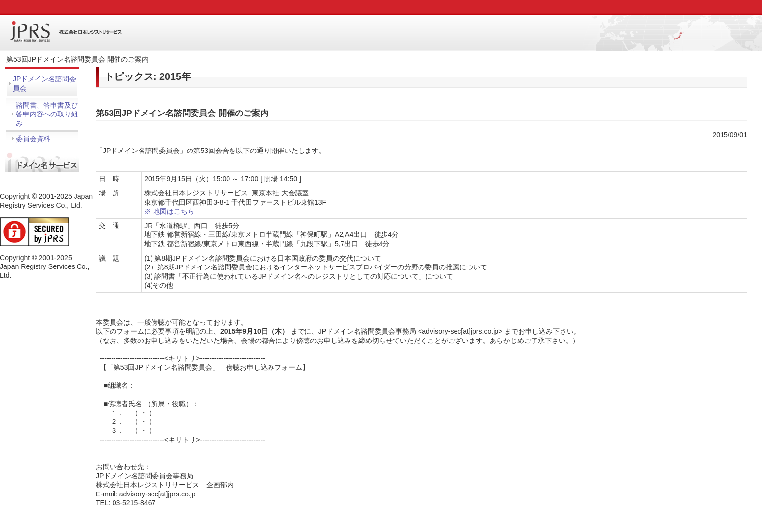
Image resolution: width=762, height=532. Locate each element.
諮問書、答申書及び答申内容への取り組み (47, 114)
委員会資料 (33, 139)
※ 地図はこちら (169, 211)
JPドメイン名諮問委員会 (44, 83)
